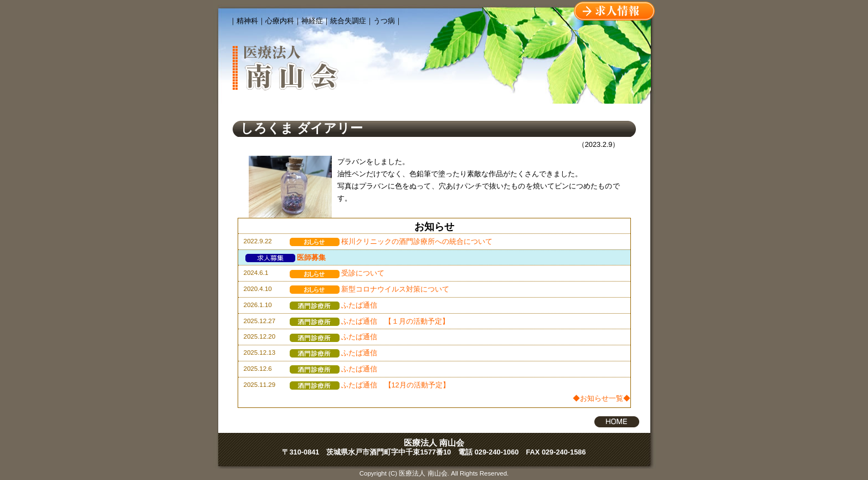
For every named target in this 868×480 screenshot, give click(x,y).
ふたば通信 (333, 305)
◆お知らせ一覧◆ (602, 398)
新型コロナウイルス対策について (369, 289)
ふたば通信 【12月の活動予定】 (370, 385)
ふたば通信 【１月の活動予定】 (369, 321)
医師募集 (286, 257)
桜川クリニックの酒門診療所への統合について (391, 241)
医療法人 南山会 (434, 443)
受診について (337, 273)
